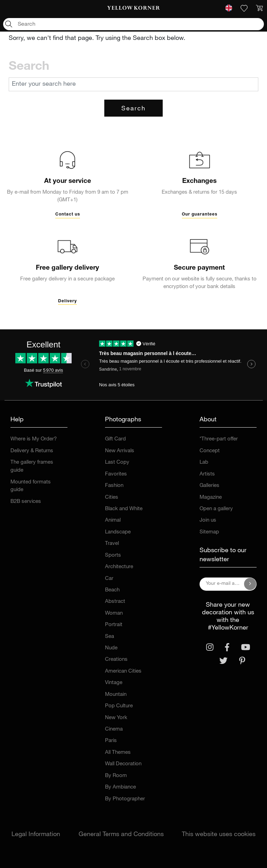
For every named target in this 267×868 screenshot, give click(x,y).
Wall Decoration (123, 764)
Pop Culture (119, 706)
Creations (116, 660)
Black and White (124, 509)
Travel (112, 544)
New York (116, 718)
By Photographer (125, 799)
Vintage (114, 683)
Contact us (68, 214)
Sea (110, 637)
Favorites (116, 474)
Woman (114, 613)
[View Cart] (259, 8)
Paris (111, 741)
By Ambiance (120, 787)
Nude (111, 648)
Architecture (119, 567)
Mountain (116, 695)
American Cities (123, 671)
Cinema (114, 729)
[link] (134, 8)
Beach (112, 590)
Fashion (114, 486)
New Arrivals (120, 451)
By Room (116, 776)
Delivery (67, 301)
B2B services (26, 502)
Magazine (211, 498)
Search (133, 109)
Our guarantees (200, 214)
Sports (113, 555)
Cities (112, 498)
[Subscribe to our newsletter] (250, 584)
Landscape (118, 532)
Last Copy (117, 462)
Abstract (115, 602)
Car (109, 579)
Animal (113, 520)
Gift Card (115, 439)
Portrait (114, 625)
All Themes (118, 753)
